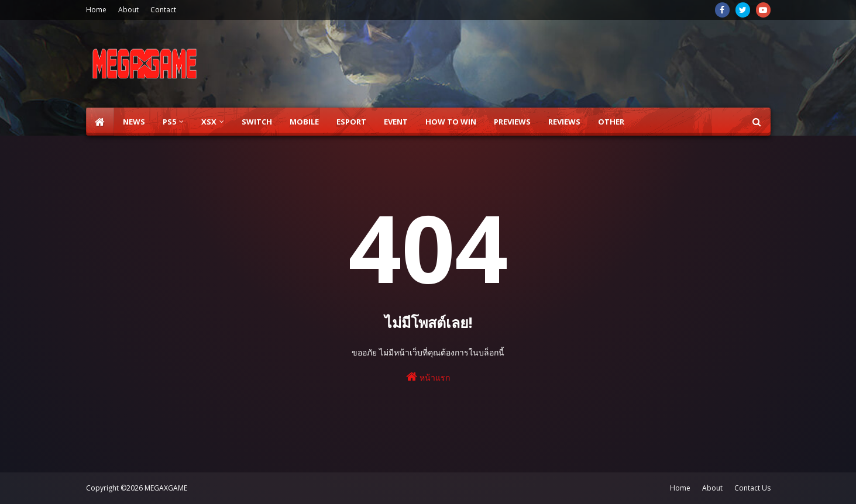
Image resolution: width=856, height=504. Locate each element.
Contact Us (752, 488)
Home (96, 10)
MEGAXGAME (166, 488)
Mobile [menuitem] (304, 122)
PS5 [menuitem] (169, 122)
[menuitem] (100, 122)
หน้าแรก (428, 377)
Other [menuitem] (611, 122)
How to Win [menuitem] (451, 122)
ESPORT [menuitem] (351, 122)
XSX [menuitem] (209, 122)
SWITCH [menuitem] (257, 122)
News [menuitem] (134, 122)
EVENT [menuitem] (396, 122)
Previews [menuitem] (512, 122)
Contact (163, 10)
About (128, 10)
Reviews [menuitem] (564, 122)
